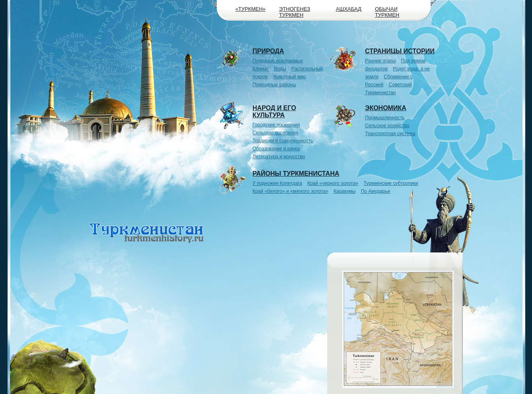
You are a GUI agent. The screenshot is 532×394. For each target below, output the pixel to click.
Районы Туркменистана (296, 174)
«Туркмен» (250, 9)
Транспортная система (390, 134)
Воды (280, 69)
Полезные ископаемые (278, 61)
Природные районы (274, 85)
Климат (261, 69)
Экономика (386, 108)
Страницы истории (400, 51)
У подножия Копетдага (277, 183)
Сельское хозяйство (387, 126)
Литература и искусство (279, 157)
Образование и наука (276, 149)
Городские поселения (276, 125)
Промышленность (385, 118)
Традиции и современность (283, 141)
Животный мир (290, 77)
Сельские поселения (275, 133)
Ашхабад (349, 9)
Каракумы (345, 191)
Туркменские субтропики (391, 183)
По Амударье (376, 191)
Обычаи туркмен (387, 12)
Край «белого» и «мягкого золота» (290, 191)
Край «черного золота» (333, 183)
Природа (268, 51)
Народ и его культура (274, 112)
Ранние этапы (380, 61)
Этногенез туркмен (295, 12)
